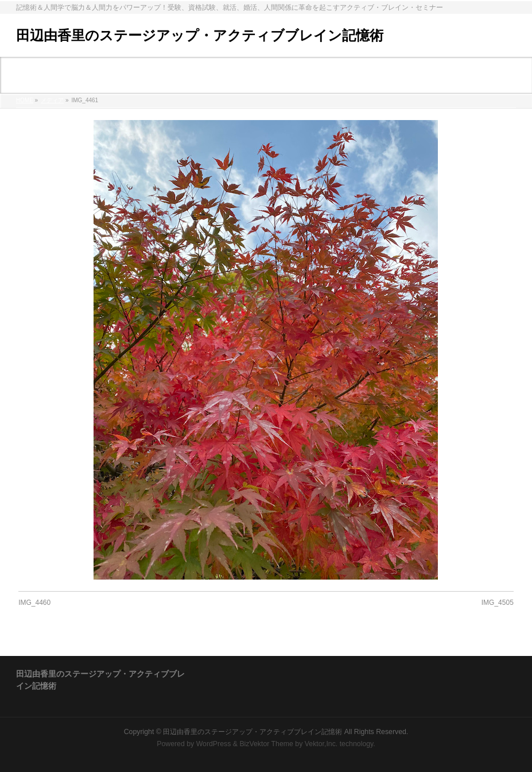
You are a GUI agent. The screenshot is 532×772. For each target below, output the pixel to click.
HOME (25, 100)
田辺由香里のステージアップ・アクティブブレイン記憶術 (200, 35)
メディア (52, 100)
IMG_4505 (498, 603)
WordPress (214, 743)
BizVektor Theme (266, 743)
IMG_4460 (34, 603)
